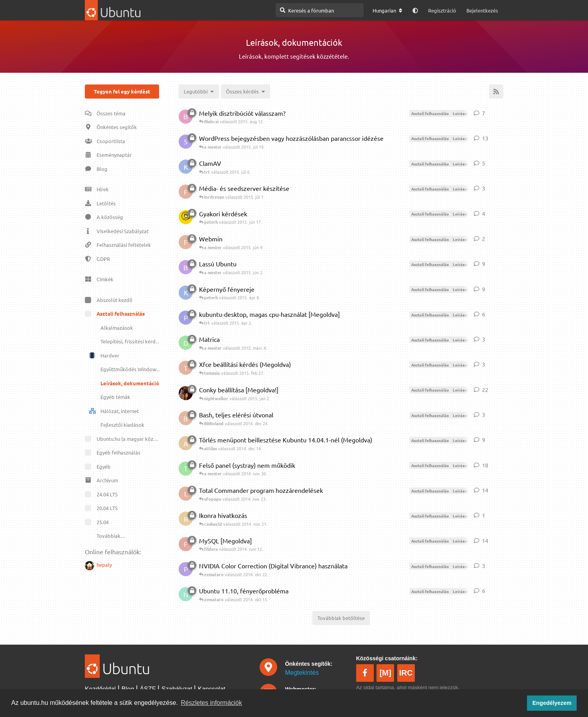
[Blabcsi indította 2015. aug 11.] (186, 117)
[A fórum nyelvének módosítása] (387, 11)
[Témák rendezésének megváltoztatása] (199, 92)
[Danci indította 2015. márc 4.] (186, 343)
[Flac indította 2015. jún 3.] (186, 192)
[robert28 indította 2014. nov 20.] (186, 519)
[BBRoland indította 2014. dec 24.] (186, 418)
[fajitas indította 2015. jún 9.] (186, 242)
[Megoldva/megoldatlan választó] (246, 92)
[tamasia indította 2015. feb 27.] (186, 368)
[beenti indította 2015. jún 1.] (186, 267)
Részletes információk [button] (212, 703)
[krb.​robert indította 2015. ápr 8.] (186, 293)
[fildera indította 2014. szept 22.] (186, 544)
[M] (385, 673)
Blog (128, 689)
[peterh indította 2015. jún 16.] (186, 217)
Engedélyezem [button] (552, 703)
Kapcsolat (212, 689)
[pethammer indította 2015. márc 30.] (186, 318)
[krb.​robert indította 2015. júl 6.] (186, 167)
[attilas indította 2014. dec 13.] (186, 443)
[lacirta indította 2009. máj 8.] (186, 494)
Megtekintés (302, 673)
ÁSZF (148, 689)
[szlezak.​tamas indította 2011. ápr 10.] (186, 393)
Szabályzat (177, 689)
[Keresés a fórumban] (320, 10)
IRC (406, 673)
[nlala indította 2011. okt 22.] (186, 594)
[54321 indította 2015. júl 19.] (186, 142)
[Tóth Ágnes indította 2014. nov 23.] (186, 469)
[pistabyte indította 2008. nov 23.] (186, 569)
